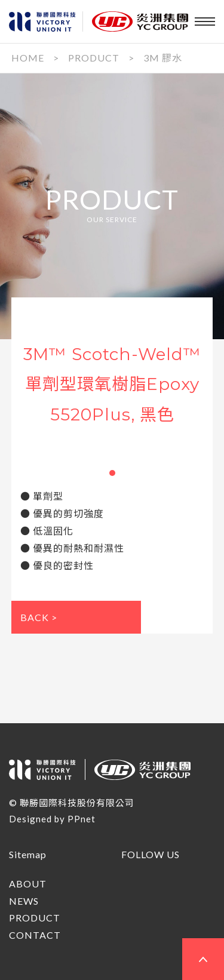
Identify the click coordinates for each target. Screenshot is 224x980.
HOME (28, 58)
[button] (112, 473)
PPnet (82, 819)
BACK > (39, 617)
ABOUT (28, 884)
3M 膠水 (163, 58)
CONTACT (35, 935)
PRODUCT (94, 58)
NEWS (24, 901)
